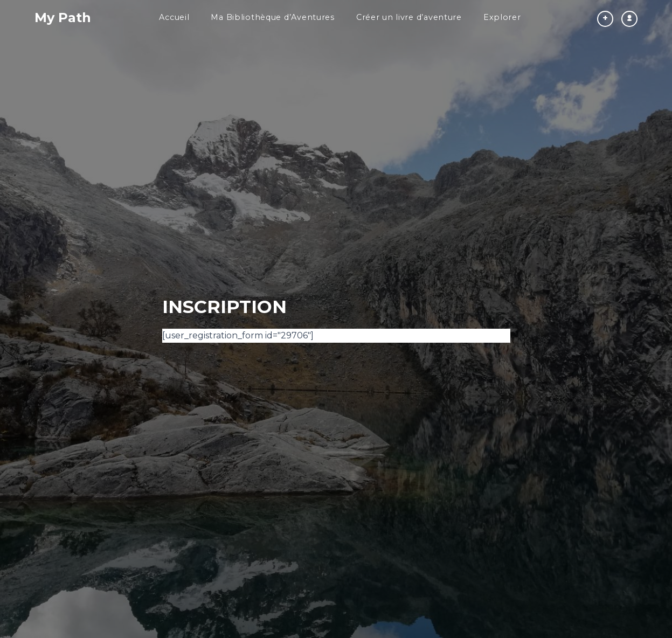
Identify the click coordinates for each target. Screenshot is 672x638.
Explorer (502, 17)
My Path (63, 18)
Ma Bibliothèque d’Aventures (272, 17)
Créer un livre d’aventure (409, 17)
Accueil (174, 17)
